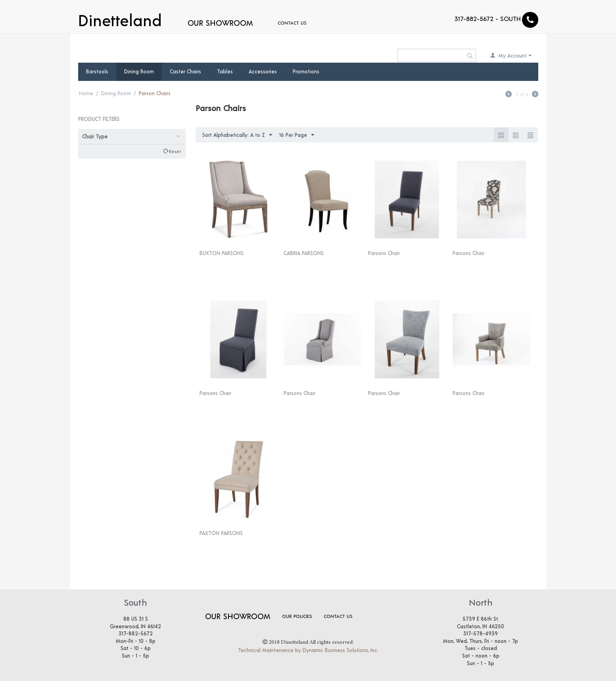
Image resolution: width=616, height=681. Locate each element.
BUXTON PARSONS (222, 253)
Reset (175, 151)
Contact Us (279, 23)
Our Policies (297, 616)
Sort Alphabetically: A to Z (237, 135)
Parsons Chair (384, 253)
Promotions (306, 71)
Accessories (263, 71)
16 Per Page (297, 135)
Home (86, 93)
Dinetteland (120, 19)
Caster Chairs (185, 71)
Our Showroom (220, 23)
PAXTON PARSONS (221, 533)
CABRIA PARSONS (304, 253)
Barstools (97, 71)
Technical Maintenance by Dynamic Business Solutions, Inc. (308, 650)
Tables (225, 71)
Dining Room (139, 71)
